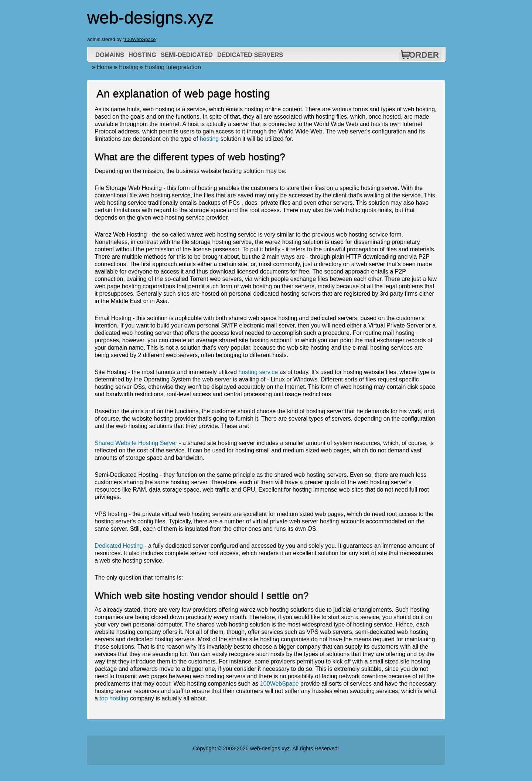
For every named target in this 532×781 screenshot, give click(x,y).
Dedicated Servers (250, 55)
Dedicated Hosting (119, 546)
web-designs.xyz (270, 748)
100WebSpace (140, 39)
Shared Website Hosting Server (136, 443)
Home (105, 67)
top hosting (114, 698)
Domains (110, 55)
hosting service (258, 372)
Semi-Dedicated (187, 55)
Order (424, 55)
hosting (209, 139)
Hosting (142, 55)
